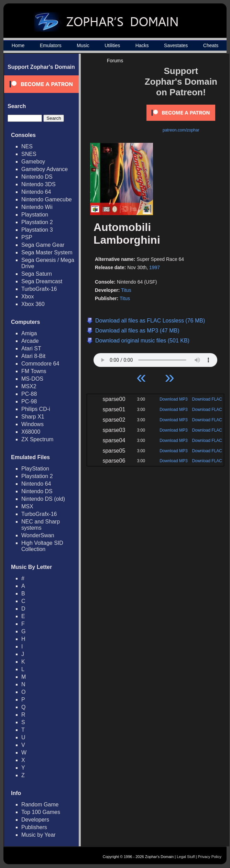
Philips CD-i (36, 409)
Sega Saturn (37, 274)
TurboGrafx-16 (39, 289)
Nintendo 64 (36, 192)
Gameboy (33, 162)
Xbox (28, 297)
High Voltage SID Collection (42, 546)
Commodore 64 (40, 364)
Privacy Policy (210, 857)
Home (18, 45)
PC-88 (29, 394)
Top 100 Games (41, 812)
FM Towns (34, 371)
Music (83, 45)
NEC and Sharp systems (41, 525)
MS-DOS (32, 379)
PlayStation (35, 469)
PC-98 (29, 401)
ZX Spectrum (37, 439)
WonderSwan (38, 535)
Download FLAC (207, 399)
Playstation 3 (37, 230)
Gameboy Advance (45, 169)
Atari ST (31, 348)
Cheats (211, 45)
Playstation (35, 215)
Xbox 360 (33, 304)
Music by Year (39, 835)
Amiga (29, 333)
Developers (35, 820)
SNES (29, 154)
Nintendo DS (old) (43, 499)
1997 (155, 267)
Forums (115, 61)
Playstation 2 (37, 222)
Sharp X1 (33, 417)
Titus (126, 290)
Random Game (40, 805)
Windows (32, 424)
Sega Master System (47, 252)
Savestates (176, 45)
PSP (27, 237)
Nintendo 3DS (39, 184)
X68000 (31, 432)
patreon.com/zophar (181, 130)
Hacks (142, 45)
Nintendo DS (37, 177)
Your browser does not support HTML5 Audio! (155, 358)
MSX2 (29, 386)
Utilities (112, 45)
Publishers (34, 827)
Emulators (51, 45)
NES (27, 146)
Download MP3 (173, 399)
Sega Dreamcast (42, 281)
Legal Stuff (186, 857)
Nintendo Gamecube (47, 199)
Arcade (30, 341)
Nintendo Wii (37, 207)
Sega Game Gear (43, 245)
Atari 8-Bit (33, 356)
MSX (27, 506)
